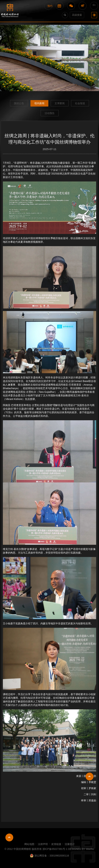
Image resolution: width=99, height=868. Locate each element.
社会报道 (80, 103)
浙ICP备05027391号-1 (55, 849)
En (94, 5)
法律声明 (43, 844)
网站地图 (29, 844)
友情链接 (56, 844)
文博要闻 (60, 103)
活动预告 (50, 113)
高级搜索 (77, 15)
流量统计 (70, 844)
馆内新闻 (39, 103)
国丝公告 (19, 103)
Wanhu (90, 849)
